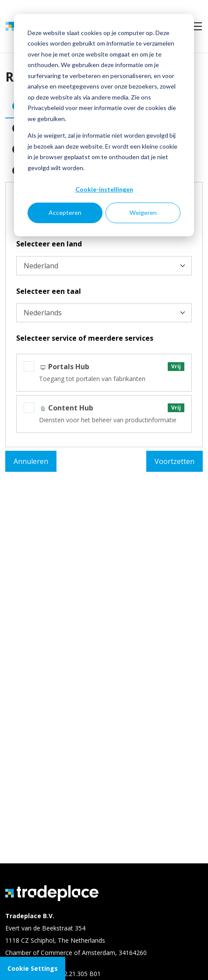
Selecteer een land (49, 244)
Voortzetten (175, 461)
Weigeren (143, 212)
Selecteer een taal (49, 291)
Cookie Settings (33, 968)
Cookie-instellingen (104, 189)
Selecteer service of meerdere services (85, 338)
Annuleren (31, 461)
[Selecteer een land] (104, 266)
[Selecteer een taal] (104, 313)
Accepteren (65, 212)
